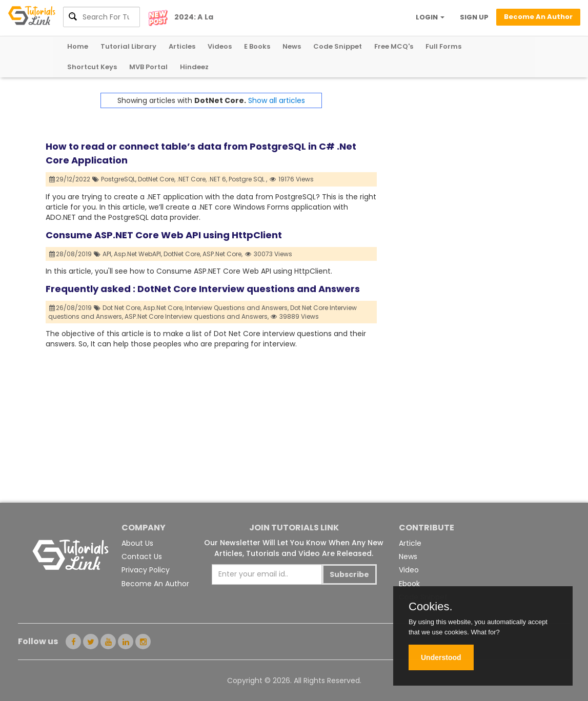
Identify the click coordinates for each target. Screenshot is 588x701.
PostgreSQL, (119, 179)
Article (410, 543)
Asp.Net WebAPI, (138, 254)
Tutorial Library (128, 46)
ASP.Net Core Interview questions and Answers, (197, 316)
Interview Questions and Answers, (237, 308)
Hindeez (194, 67)
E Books (257, 46)
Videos (220, 46)
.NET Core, (192, 179)
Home (78, 46)
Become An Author (155, 584)
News (292, 46)
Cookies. (431, 607)
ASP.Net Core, (222, 254)
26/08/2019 (71, 308)
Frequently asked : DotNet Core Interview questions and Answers (203, 289)
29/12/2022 (70, 179)
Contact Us (142, 556)
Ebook (409, 584)
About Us (137, 543)
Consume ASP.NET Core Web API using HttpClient (164, 235)
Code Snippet (338, 46)
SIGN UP (474, 17)
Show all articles (277, 100)
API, (107, 254)
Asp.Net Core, (163, 308)
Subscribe (349, 574)
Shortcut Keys (92, 67)
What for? (485, 632)
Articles (182, 46)
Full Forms (443, 46)
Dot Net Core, (122, 308)
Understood (441, 657)
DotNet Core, (157, 179)
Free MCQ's (394, 46)
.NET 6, (218, 179)
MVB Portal (148, 67)
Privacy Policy (146, 570)
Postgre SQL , (248, 179)
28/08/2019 (71, 254)
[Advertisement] (460, 157)
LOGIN (430, 17)
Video (409, 570)
